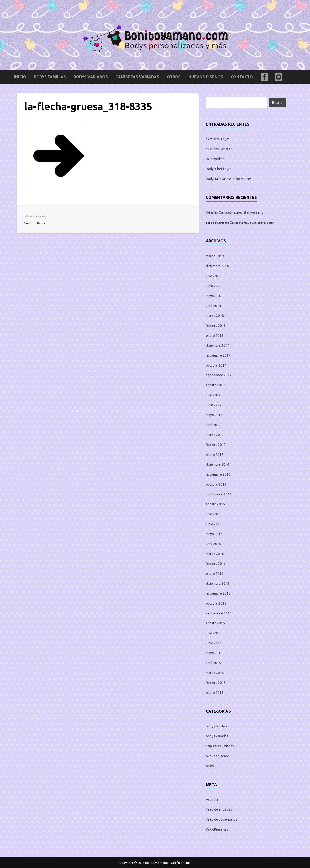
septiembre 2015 (219, 613)
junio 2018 (214, 286)
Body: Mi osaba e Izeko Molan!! (229, 179)
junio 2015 (214, 643)
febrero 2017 (216, 445)
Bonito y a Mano (156, 863)
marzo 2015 (215, 673)
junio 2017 (214, 405)
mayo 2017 (214, 415)
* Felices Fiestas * (219, 149)
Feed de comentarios (222, 819)
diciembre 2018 (217, 266)
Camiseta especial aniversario (241, 212)
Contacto (242, 77)
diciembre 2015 (217, 584)
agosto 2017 (215, 385)
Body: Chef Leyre (219, 169)
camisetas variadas (137, 77)
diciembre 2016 (217, 464)
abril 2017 (213, 425)
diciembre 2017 (217, 345)
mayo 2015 (214, 653)
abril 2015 (213, 663)
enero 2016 (215, 574)
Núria (210, 212)
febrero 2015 (216, 683)
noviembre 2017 (218, 355)
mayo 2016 (214, 534)
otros (174, 77)
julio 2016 (213, 514)
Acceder (212, 800)
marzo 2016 (215, 554)
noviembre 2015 (218, 593)
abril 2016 (213, 544)
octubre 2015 (216, 603)
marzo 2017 (215, 435)
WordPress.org (217, 829)
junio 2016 (214, 524)
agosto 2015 (215, 623)
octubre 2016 (216, 484)
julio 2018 (213, 276)
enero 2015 (215, 693)
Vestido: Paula (35, 223)
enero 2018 (215, 336)
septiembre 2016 (219, 494)
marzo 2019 (215, 256)
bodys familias (50, 77)
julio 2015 (213, 633)
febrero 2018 (216, 326)
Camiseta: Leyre (218, 139)
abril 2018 (213, 306)
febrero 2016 (216, 564)
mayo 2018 (214, 296)
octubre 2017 (216, 365)
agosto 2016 (215, 504)
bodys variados (91, 77)
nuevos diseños (206, 77)
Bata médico (215, 159)
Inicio (20, 77)
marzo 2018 (215, 316)
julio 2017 (213, 395)
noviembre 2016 (218, 474)
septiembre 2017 (219, 375)
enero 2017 (215, 455)
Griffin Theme (181, 863)
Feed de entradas (219, 809)
